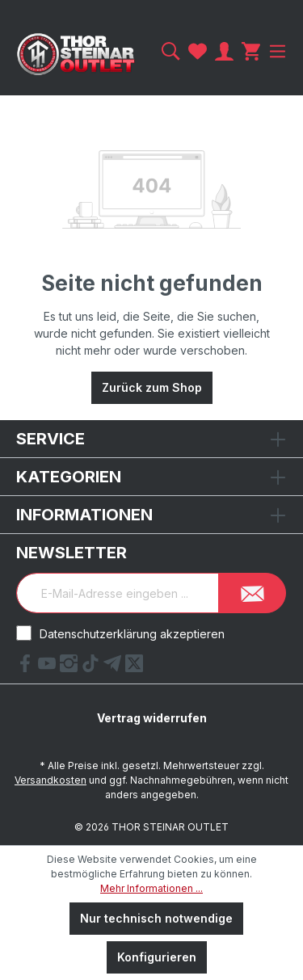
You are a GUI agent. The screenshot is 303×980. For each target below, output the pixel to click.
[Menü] (276, 51)
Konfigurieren (157, 957)
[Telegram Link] (114, 667)
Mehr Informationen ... (151, 888)
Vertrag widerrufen (152, 718)
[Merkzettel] (198, 51)
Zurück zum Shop (152, 387)
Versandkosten (50, 780)
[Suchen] (171, 51)
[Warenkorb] (251, 51)
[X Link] (134, 667)
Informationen (84, 515)
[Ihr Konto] (224, 51)
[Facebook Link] (27, 667)
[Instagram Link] (71, 667)
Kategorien (69, 477)
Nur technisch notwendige (156, 918)
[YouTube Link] (49, 667)
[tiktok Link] (93, 667)
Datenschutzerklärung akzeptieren (132, 634)
